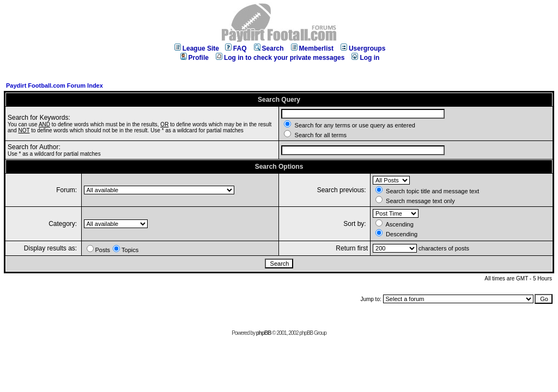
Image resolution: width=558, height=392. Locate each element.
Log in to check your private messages (280, 58)
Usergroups (363, 48)
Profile (195, 58)
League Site (197, 48)
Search (269, 48)
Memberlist (312, 48)
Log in (365, 58)
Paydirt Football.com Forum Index (54, 85)
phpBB (264, 333)
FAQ (236, 48)
